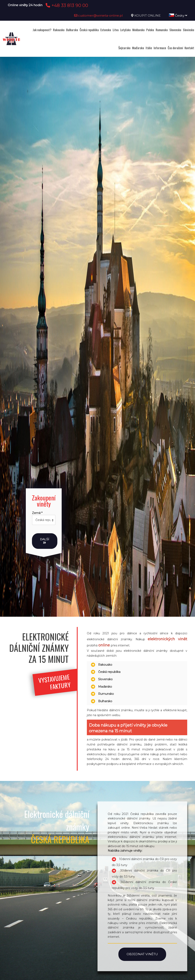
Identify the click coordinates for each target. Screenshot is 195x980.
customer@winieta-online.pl (99, 15)
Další (45, 541)
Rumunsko (162, 30)
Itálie (149, 48)
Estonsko (106, 30)
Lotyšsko (125, 30)
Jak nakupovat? (42, 30)
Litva (116, 30)
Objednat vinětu (142, 954)
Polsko (150, 30)
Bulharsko (72, 30)
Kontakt (189, 48)
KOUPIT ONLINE (147, 15)
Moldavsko (138, 30)
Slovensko (175, 30)
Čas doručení (175, 48)
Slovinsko (189, 30)
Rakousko (59, 30)
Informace (160, 48)
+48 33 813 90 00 (66, 5)
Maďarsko (138, 48)
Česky (178, 15)
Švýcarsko (124, 48)
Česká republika (89, 30)
